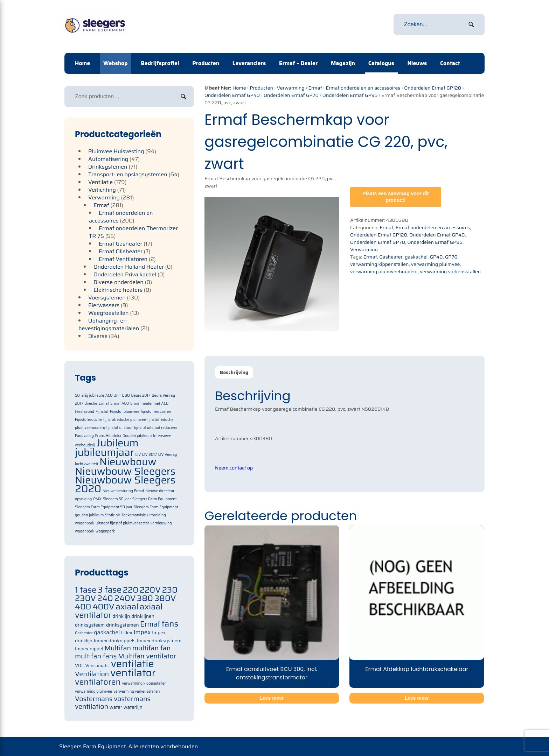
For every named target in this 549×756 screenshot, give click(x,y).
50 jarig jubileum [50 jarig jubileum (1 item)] (89, 395)
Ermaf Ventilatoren (123, 259)
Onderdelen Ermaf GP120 (433, 88)
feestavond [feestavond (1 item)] (85, 412)
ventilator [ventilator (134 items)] (133, 673)
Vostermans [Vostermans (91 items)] (94, 699)
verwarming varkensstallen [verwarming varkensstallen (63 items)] (137, 691)
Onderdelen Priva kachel (125, 274)
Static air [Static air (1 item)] (113, 515)
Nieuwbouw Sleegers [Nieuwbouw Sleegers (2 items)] (125, 471)
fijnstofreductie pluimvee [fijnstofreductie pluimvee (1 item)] (125, 420)
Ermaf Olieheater (121, 251)
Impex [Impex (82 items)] (142, 632)
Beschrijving (234, 372)
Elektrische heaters (118, 290)
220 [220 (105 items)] (131, 590)
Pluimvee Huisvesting (116, 151)
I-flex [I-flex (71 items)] (127, 633)
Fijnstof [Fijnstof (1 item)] (102, 412)
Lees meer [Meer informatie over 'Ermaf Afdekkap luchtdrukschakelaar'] (417, 698)
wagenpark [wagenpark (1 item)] (105, 531)
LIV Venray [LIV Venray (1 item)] (168, 455)
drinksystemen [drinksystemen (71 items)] (122, 625)
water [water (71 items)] (116, 707)
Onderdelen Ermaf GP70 (291, 95)
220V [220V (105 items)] (150, 590)
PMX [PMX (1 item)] (97, 499)
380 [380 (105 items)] (145, 598)
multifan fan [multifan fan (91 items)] (152, 648)
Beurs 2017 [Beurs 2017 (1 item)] (141, 395)
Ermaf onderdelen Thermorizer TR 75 (133, 232)
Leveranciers (249, 63)
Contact (450, 63)
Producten (206, 63)
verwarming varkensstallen (450, 271)
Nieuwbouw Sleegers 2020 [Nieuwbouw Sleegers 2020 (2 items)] (125, 484)
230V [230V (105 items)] (85, 598)
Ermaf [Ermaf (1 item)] (104, 404)
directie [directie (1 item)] (91, 404)
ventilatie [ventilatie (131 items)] (133, 664)
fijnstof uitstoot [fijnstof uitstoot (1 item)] (119, 428)
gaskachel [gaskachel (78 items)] (107, 632)
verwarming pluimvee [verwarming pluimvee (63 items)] (93, 691)
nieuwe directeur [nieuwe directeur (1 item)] (160, 491)
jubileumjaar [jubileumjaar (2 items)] (105, 452)
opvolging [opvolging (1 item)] (83, 499)
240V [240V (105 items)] (125, 598)
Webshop (116, 63)
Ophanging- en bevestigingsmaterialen (109, 324)
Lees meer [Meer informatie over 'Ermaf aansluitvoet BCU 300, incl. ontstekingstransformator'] (272, 698)
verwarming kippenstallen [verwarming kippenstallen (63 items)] (144, 683)
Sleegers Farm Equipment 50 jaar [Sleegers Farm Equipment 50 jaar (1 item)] (104, 507)
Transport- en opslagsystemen (128, 174)
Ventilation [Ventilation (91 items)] (92, 674)
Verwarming (291, 88)
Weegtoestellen (109, 313)
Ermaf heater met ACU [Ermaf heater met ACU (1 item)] (149, 404)
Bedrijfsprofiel (160, 63)
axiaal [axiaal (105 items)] (127, 606)
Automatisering (108, 159)
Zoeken (183, 97)
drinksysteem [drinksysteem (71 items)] (90, 625)
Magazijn (343, 63)
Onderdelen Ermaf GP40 (232, 95)
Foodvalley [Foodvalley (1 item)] (84, 436)
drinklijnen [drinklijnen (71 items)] (143, 616)
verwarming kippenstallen (379, 264)
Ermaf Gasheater (120, 244)
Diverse (98, 336)
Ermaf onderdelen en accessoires (363, 88)
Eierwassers (104, 305)
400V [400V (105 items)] (103, 606)
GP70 (451, 257)
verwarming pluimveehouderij (384, 271)
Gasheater (391, 257)
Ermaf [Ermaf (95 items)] (150, 624)
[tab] (234, 372)
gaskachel (416, 257)
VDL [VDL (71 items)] (79, 666)
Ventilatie (100, 182)
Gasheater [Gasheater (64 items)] (84, 633)
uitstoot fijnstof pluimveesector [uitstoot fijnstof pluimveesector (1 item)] (122, 523)
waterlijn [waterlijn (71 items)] (133, 707)
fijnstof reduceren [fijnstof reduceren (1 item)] (156, 412)
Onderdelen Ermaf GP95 (350, 95)
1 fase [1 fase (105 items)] (86, 590)
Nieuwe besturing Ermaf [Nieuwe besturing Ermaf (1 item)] (123, 491)
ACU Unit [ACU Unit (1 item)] (113, 395)
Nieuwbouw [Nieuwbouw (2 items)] (128, 462)
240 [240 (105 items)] (105, 598)
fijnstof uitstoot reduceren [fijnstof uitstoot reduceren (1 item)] (156, 428)
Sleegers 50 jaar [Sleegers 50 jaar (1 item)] (117, 499)
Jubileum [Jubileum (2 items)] (118, 443)
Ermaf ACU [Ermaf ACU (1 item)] (120, 404)
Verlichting (102, 190)
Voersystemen (107, 298)
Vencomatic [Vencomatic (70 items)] (97, 666)
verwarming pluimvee (436, 264)
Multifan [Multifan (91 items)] (118, 648)
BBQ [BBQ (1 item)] (126, 395)
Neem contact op (234, 468)
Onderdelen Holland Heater (129, 267)
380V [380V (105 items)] (165, 598)
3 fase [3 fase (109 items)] (110, 590)
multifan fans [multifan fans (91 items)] (96, 656)
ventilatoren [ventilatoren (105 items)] (98, 682)
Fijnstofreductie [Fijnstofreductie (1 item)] (88, 420)
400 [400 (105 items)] (83, 606)
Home (82, 63)
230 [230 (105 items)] (170, 590)
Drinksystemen (108, 167)
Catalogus (381, 63)
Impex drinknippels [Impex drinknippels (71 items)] (115, 641)
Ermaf (315, 88)
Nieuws (417, 63)
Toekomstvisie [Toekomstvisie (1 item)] (134, 515)
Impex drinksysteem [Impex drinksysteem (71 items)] (159, 641)
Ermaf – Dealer (298, 63)
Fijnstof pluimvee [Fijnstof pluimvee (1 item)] (125, 412)
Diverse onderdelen (119, 282)
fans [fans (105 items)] (170, 624)
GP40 (436, 257)
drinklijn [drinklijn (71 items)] (121, 616)
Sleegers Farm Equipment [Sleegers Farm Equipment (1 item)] (155, 499)
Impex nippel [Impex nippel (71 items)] (89, 649)
